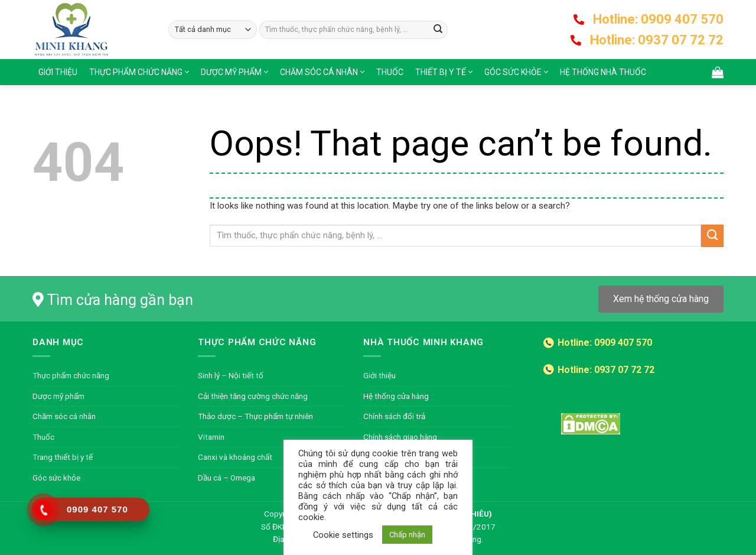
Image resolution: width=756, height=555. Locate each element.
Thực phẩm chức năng (136, 72)
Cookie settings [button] (343, 535)
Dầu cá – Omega (227, 478)
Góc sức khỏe (513, 72)
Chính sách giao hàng (400, 437)
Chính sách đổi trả (394, 416)
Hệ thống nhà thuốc (603, 72)
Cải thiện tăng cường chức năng (253, 396)
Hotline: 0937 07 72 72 (657, 40)
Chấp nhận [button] (407, 535)
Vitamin (211, 437)
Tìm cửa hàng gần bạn (120, 300)
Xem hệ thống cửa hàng (661, 299)
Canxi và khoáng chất (235, 457)
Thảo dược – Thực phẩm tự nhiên (255, 416)
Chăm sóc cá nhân (319, 72)
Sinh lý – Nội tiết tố (231, 375)
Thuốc (390, 72)
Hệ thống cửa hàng (396, 396)
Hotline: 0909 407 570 (658, 19)
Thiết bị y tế (441, 72)
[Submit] (438, 30)
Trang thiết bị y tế (63, 457)
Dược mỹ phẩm (231, 72)
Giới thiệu (58, 72)
